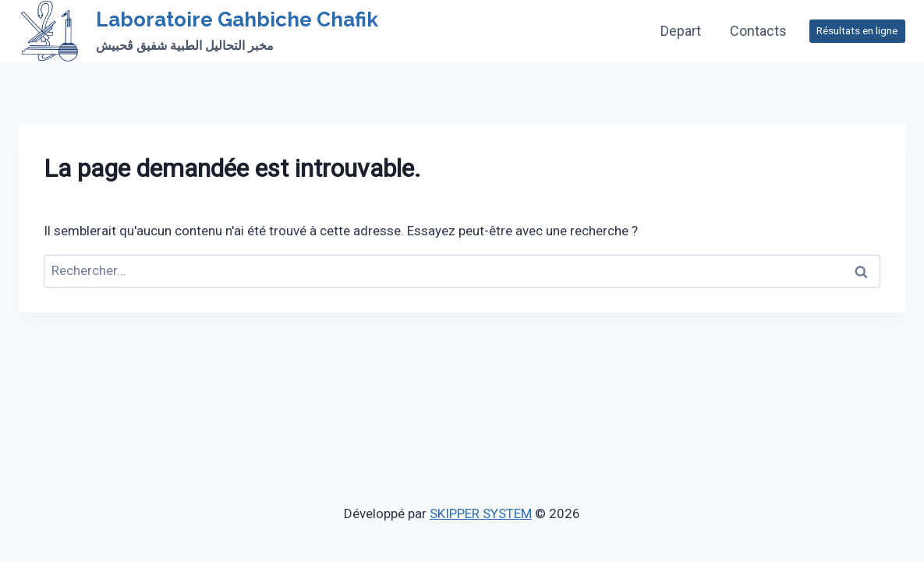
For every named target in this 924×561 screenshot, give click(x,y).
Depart (681, 31)
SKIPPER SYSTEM (481, 513)
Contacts (758, 31)
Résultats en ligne (857, 30)
